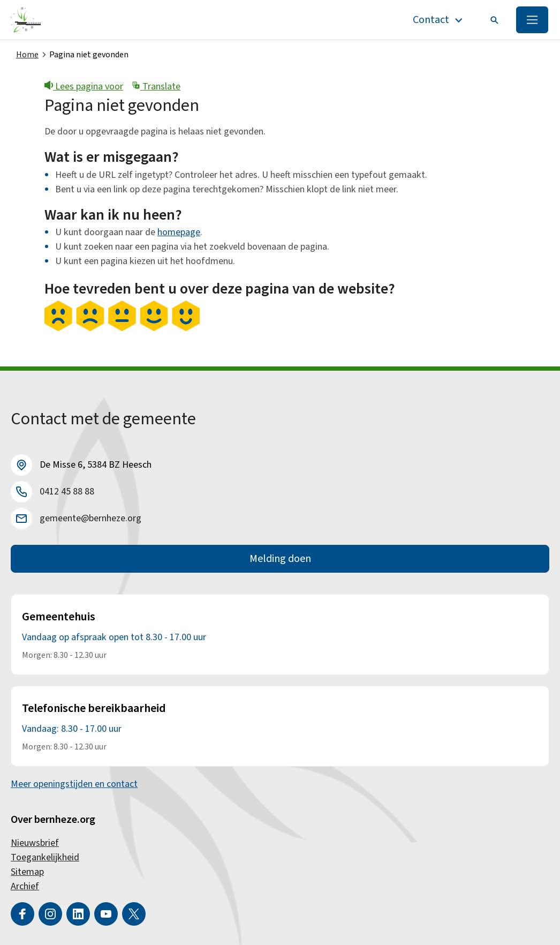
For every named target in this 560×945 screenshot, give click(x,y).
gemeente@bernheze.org (90, 518)
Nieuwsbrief (35, 843)
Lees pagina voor (84, 87)
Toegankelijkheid (45, 857)
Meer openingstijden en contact (74, 784)
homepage (179, 232)
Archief (25, 886)
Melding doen (280, 559)
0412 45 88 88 (67, 492)
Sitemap (27, 872)
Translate (156, 87)
